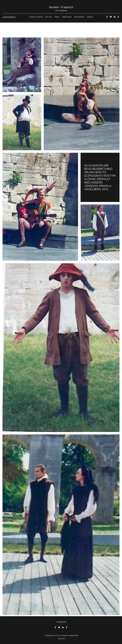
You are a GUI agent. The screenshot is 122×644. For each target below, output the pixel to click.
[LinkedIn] (115, 17)
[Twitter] (111, 17)
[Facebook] (107, 17)
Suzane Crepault (61, 7)
